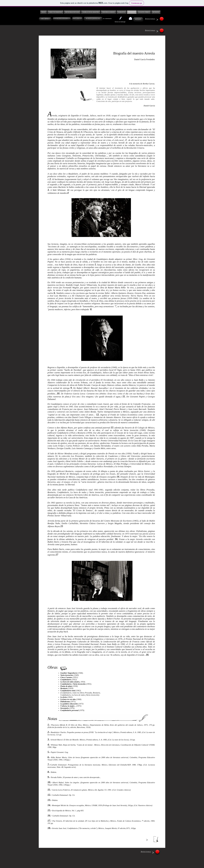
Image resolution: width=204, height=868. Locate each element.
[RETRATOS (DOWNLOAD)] (93, 19)
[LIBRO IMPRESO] (45, 19)
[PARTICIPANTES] (77, 19)
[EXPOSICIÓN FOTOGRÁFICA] (62, 19)
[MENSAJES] (138, 19)
